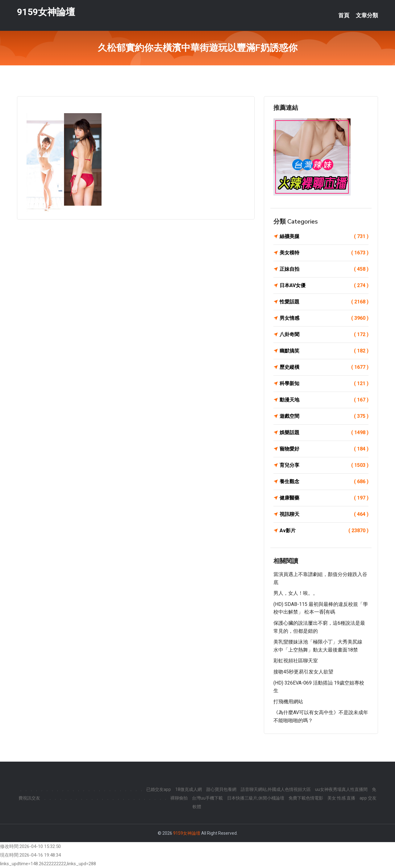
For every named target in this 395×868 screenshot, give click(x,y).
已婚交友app (159, 789)
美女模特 (324, 253)
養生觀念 (324, 482)
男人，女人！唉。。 (296, 593)
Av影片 (324, 531)
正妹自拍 (324, 269)
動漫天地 (324, 400)
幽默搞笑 (324, 351)
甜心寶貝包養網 (221, 789)
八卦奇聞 (324, 335)
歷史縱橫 (324, 367)
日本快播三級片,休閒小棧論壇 (256, 798)
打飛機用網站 (288, 702)
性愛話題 (324, 302)
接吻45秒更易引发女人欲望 (303, 672)
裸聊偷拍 (179, 798)
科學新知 (324, 384)
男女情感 (324, 318)
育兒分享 (324, 465)
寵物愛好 (324, 449)
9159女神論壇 (46, 12)
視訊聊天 (324, 514)
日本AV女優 (324, 286)
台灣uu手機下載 (207, 798)
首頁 (344, 15)
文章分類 (367, 15)
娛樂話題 (324, 433)
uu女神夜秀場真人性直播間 (341, 789)
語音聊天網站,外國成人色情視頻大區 (276, 789)
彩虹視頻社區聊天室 (296, 661)
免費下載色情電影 (306, 798)
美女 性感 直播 (341, 798)
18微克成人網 (189, 789)
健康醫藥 (324, 498)
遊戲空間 (324, 416)
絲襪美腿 (324, 237)
